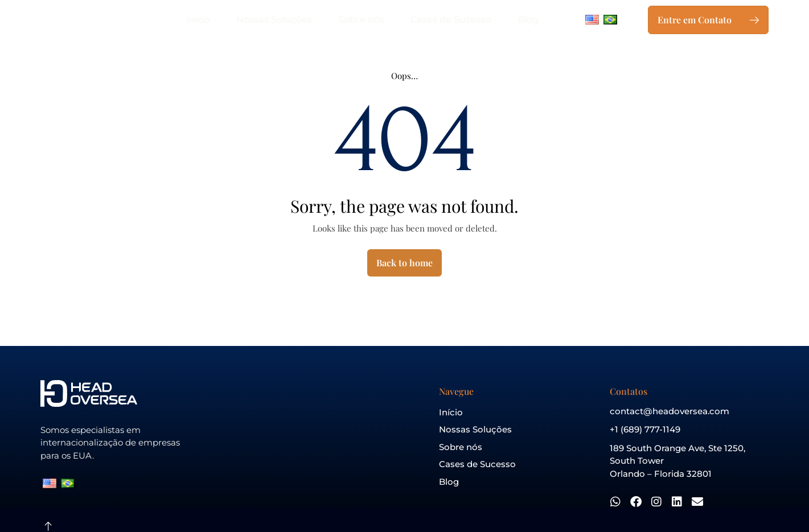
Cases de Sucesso (451, 20)
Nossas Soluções (274, 20)
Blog (528, 20)
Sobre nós (361, 20)
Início (198, 20)
